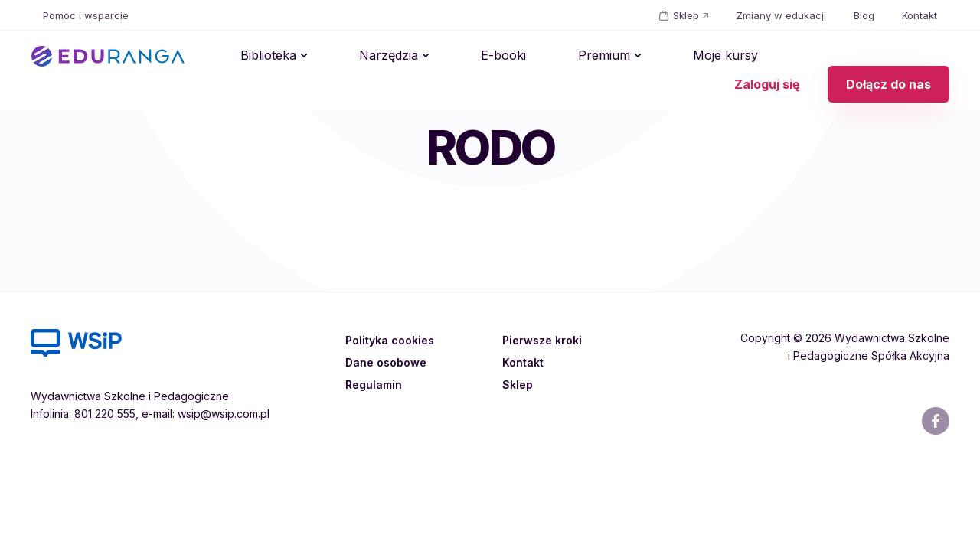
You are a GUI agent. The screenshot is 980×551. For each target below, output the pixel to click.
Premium (518, 57)
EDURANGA (108, 57)
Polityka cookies (392, 340)
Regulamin (376, 384)
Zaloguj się (767, 57)
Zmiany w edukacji (781, 15)
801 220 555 (105, 414)
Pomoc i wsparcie (86, 15)
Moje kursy (615, 57)
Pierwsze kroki (545, 340)
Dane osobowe (389, 362)
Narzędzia (352, 57)
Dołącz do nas (889, 57)
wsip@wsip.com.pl (224, 414)
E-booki (442, 57)
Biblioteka (256, 57)
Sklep (686, 15)
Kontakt (920, 15)
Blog (864, 15)
